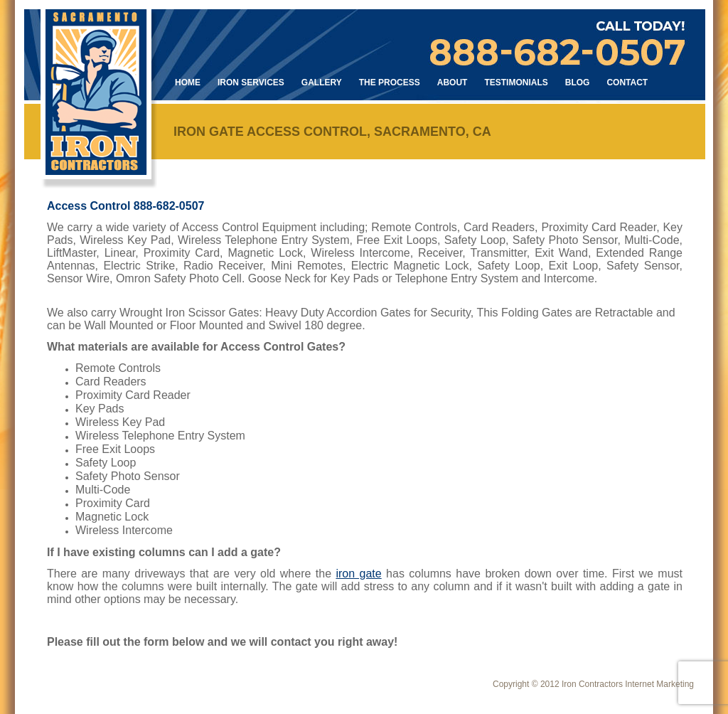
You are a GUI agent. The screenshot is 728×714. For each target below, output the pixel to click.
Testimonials (516, 82)
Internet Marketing (659, 684)
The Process (390, 82)
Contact (627, 82)
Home (188, 82)
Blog (578, 82)
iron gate (358, 574)
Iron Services (251, 82)
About (453, 82)
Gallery (322, 82)
